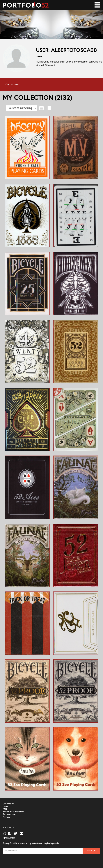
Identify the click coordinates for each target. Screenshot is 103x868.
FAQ (5, 809)
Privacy (6, 817)
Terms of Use (9, 814)
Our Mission (8, 804)
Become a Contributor (14, 812)
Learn (6, 807)
